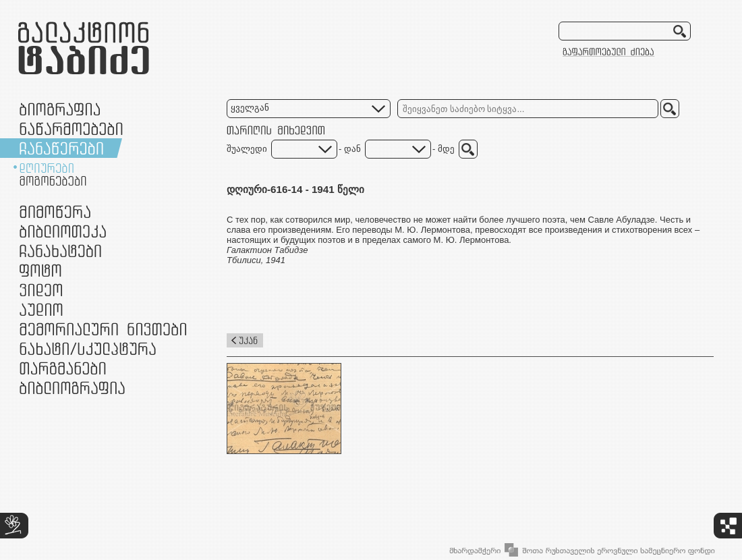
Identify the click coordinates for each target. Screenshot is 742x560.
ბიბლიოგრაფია (72, 388)
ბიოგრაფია (60, 109)
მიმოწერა (55, 212)
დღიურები (47, 168)
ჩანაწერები (61, 148)
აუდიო (41, 309)
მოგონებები (53, 181)
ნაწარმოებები (71, 129)
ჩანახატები (60, 251)
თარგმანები (63, 368)
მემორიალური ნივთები (103, 329)
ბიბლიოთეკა (63, 231)
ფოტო (41, 270)
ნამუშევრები (88, 348)
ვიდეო (41, 290)
